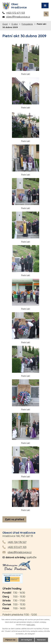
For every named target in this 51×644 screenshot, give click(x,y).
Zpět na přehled (14, 519)
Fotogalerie (27, 24)
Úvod (5, 24)
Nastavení (41, 640)
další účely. (31, 625)
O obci (15, 24)
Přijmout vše (10, 640)
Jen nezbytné (26, 640)
